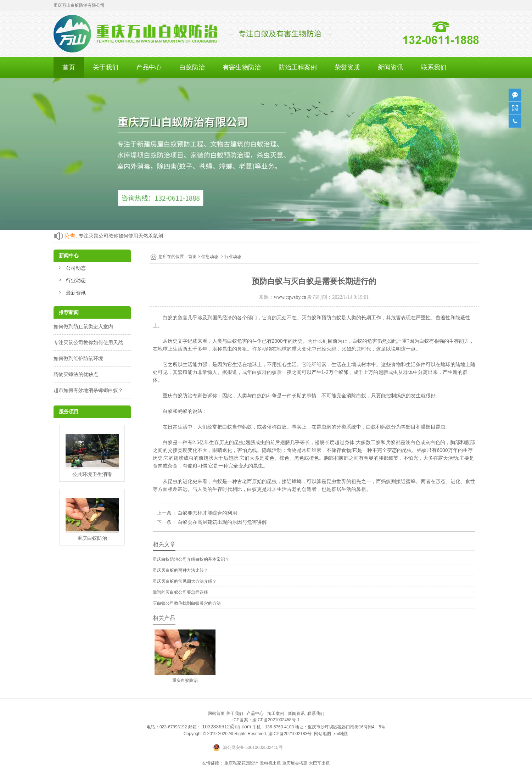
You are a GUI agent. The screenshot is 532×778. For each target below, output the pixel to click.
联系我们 (434, 67)
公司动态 (76, 268)
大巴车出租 (319, 763)
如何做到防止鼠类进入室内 (83, 326)
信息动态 (210, 257)
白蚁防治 (192, 67)
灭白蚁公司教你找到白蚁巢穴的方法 (187, 603)
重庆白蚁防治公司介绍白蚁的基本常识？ (191, 559)
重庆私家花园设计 (241, 763)
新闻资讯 (391, 67)
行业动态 (76, 280)
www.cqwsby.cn (290, 297)
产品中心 (149, 67)
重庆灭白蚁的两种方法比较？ (180, 570)
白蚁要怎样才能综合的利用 (207, 513)
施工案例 (276, 713)
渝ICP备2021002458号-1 (276, 720)
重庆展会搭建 (295, 763)
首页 (69, 67)
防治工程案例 (298, 67)
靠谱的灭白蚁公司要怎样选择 (180, 592)
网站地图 (323, 734)
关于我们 (106, 67)
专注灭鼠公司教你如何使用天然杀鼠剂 (121, 236)
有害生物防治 (242, 67)
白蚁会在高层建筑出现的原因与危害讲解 (222, 522)
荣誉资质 (347, 67)
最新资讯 (76, 293)
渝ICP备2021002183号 (290, 734)
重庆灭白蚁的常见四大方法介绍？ (185, 581)
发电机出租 (270, 763)
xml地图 (341, 734)
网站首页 (216, 713)
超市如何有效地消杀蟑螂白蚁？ (88, 390)
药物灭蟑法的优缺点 (76, 374)
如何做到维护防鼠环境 (78, 358)
